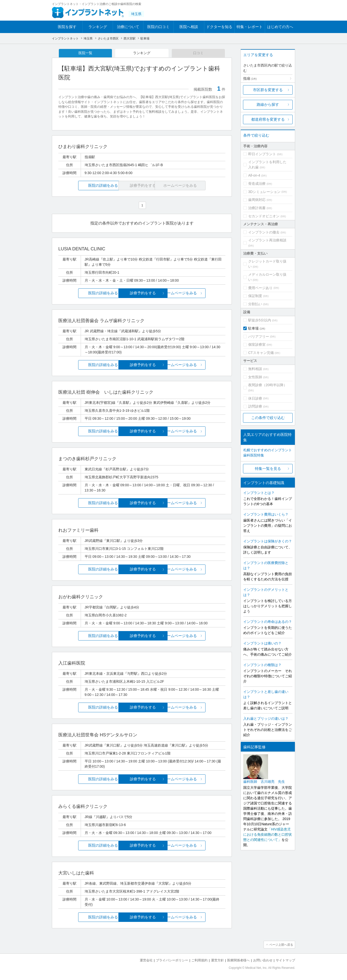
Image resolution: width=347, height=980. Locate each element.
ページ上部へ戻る (281, 945)
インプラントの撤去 (264, 232)
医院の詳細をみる (86, 186)
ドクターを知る (219, 27)
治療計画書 (257, 208)
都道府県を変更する (268, 119)
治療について (128, 27)
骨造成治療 (257, 184)
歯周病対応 (257, 200)
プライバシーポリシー (172, 960)
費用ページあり (260, 288)
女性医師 (255, 377)
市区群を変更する (268, 90)
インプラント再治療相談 (267, 240)
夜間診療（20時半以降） (268, 385)
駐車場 (253, 328)
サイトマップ (285, 960)
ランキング (98, 27)
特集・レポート (250, 27)
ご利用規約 (199, 960)
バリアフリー (259, 337)
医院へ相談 (189, 27)
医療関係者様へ (238, 960)
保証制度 (255, 296)
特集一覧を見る (268, 469)
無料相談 (255, 369)
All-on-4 (254, 175)
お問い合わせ (263, 960)
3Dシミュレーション (264, 192)
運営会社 (146, 960)
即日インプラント (262, 154)
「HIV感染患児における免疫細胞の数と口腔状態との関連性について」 (268, 834)
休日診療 (255, 398)
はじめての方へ (280, 27)
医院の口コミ (158, 27)
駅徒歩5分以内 (260, 320)
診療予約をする (142, 293)
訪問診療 (255, 406)
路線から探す (268, 104)
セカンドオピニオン (264, 216)
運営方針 (217, 960)
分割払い (255, 304)
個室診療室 (257, 344)
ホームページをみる (198, 293)
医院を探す (67, 27)
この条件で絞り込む (268, 418)
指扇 (250, 78)
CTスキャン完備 (261, 353)
